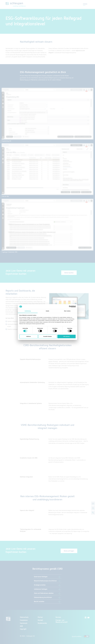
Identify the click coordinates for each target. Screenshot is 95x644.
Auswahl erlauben (47, 336)
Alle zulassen (66, 336)
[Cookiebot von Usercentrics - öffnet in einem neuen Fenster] (70, 307)
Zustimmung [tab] (28, 311)
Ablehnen (28, 336)
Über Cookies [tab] (67, 311)
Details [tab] (47, 311)
